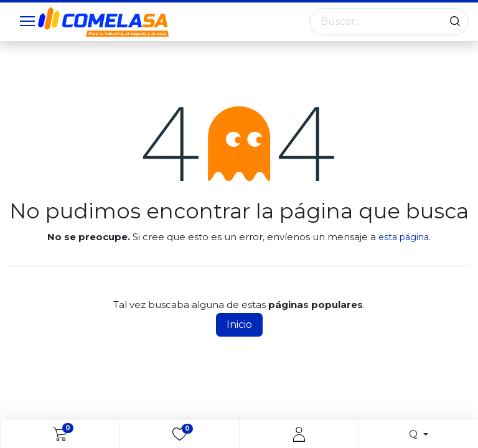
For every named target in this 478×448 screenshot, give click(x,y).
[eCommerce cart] (60, 434)
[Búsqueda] (455, 22)
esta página (404, 237)
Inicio (239, 324)
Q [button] (415, 434)
